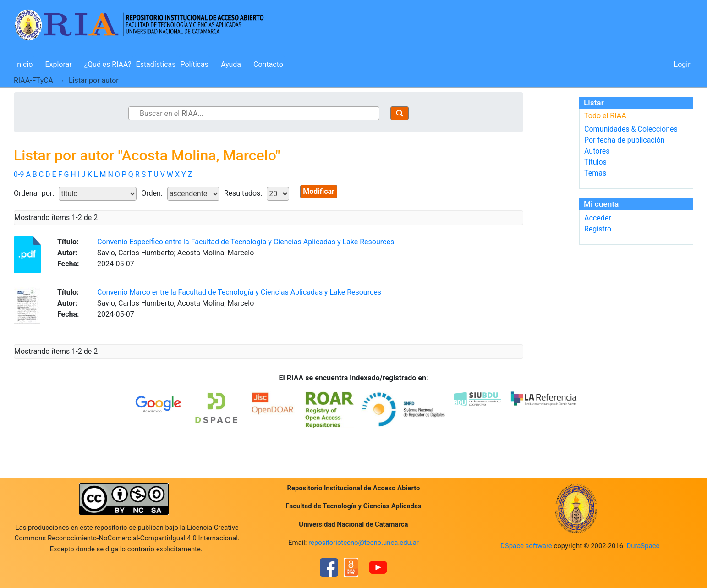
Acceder (598, 218)
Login (683, 64)
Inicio (24, 64)
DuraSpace (643, 546)
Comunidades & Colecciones (631, 129)
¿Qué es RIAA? (108, 64)
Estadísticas (156, 64)
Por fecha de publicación (625, 140)
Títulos (595, 162)
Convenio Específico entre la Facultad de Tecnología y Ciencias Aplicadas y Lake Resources (246, 242)
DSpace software (526, 546)
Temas (595, 173)
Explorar (58, 64)
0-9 (19, 174)
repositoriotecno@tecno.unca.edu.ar (364, 543)
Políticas (195, 64)
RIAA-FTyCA (33, 80)
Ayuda (231, 64)
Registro (598, 229)
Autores (597, 151)
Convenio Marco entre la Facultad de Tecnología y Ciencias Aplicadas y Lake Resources (239, 292)
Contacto (268, 64)
